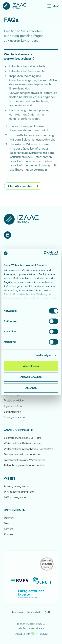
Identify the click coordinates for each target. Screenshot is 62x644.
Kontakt (8, 534)
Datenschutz (34, 612)
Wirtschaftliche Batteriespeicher (23, 443)
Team (7, 523)
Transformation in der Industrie (22, 454)
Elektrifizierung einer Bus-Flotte (23, 438)
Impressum (18, 612)
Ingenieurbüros (13, 406)
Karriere (9, 529)
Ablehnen (31, 388)
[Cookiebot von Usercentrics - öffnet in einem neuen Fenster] (44, 253)
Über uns (9, 518)
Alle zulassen (31, 366)
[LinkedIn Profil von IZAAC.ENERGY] (8, 235)
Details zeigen (43, 355)
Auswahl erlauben (31, 377)
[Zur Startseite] (15, 6)
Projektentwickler (14, 400)
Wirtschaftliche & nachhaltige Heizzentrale (29, 449)
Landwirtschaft (13, 412)
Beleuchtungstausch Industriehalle (24, 465)
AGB (47, 612)
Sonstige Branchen (15, 417)
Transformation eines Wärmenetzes (25, 460)
